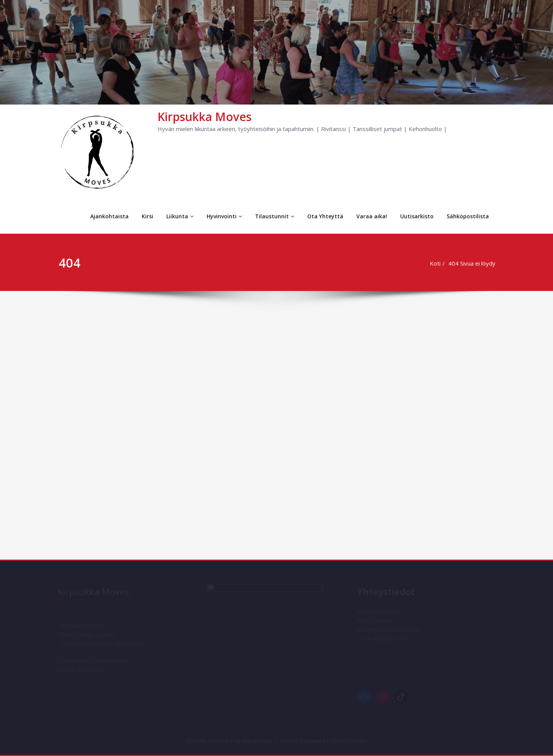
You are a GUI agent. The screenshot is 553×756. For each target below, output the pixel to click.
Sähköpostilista (468, 216)
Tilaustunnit (275, 216)
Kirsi (147, 216)
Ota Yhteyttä (325, 216)
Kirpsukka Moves (204, 117)
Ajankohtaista (109, 216)
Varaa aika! (372, 216)
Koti (437, 263)
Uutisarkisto (417, 216)
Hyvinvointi (224, 216)
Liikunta (180, 216)
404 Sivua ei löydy (474, 263)
